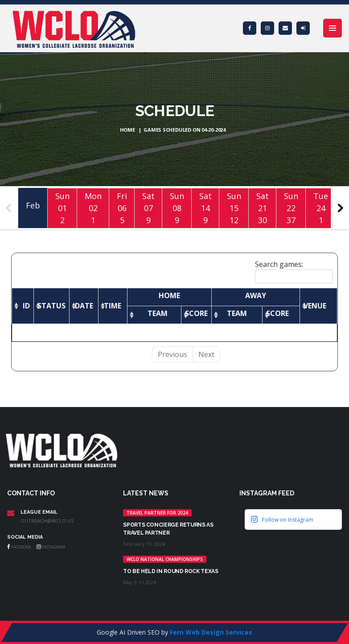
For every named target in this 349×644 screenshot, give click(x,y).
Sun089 (177, 208)
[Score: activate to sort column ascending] (197, 315)
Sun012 (62, 208)
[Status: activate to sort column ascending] (52, 306)
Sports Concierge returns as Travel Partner (168, 529)
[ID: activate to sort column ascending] (23, 306)
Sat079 (148, 208)
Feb (33, 205)
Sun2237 (291, 208)
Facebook (19, 547)
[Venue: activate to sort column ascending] (318, 306)
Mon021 (93, 208)
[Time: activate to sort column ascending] (113, 306)
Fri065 (122, 208)
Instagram (51, 547)
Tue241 (321, 208)
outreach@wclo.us (47, 521)
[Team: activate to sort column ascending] (154, 315)
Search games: (294, 271)
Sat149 (205, 208)
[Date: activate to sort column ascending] (84, 306)
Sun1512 (234, 208)
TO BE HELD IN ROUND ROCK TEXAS (170, 571)
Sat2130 (263, 208)
